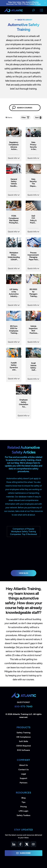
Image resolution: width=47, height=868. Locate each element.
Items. (9, 118)
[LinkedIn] (14, 844)
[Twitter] (27, 844)
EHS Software (23, 750)
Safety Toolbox (23, 815)
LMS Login (23, 811)
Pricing (23, 807)
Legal (23, 774)
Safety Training (23, 733)
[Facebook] (20, 844)
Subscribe (23, 853)
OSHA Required (23, 746)
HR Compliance (23, 737)
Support (23, 778)
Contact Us (23, 770)
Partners (23, 783)
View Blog (23, 573)
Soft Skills (23, 741)
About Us (24, 765)
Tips (23, 802)
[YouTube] (33, 844)
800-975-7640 (23, 706)
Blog (23, 798)
